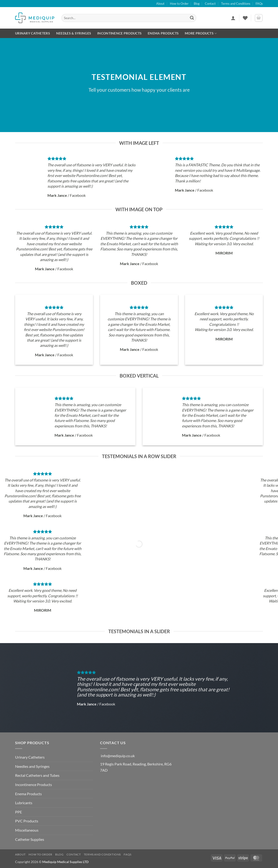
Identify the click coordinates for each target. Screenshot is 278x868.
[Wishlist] (245, 18)
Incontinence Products (119, 33)
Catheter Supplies (30, 839)
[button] (233, 18)
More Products (201, 33)
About (160, 4)
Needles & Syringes (74, 33)
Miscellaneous (27, 830)
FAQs (259, 4)
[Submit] (192, 18)
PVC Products (27, 821)
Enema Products (163, 33)
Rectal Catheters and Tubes (37, 775)
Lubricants (24, 803)
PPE (19, 812)
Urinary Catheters (33, 33)
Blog (197, 4)
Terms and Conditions (236, 4)
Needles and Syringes (32, 766)
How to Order (179, 4)
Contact (210, 4)
